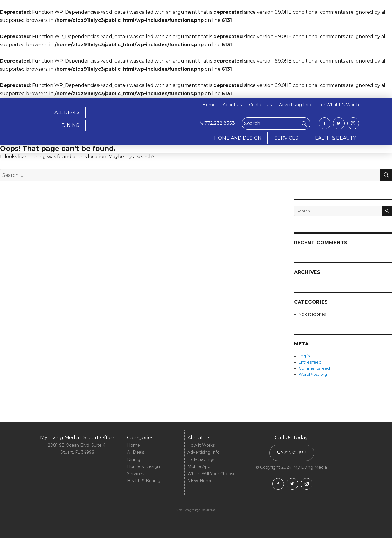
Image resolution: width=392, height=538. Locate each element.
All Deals (136, 452)
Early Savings (201, 459)
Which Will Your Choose (212, 474)
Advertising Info (295, 105)
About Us (232, 105)
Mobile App (199, 466)
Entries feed (310, 362)
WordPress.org (313, 374)
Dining (134, 459)
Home (209, 105)
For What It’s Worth (339, 105)
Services (135, 474)
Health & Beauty (144, 481)
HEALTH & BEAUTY (334, 138)
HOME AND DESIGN (238, 138)
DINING (71, 125)
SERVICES (286, 138)
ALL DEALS (67, 112)
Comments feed (314, 368)
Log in (304, 356)
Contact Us (260, 105)
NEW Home (200, 481)
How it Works (201, 445)
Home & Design (143, 466)
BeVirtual (208, 510)
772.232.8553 (218, 123)
